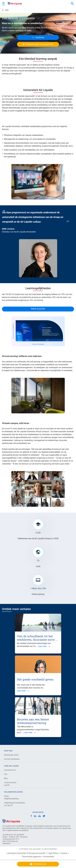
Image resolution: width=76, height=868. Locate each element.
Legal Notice (53, 853)
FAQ (6, 774)
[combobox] (72, 4)
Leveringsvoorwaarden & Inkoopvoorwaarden (26, 853)
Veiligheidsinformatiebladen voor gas (13, 804)
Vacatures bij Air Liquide (10, 784)
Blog (6, 778)
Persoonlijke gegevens (32, 857)
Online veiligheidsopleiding (11, 797)
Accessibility (49, 857)
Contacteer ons (10, 770)
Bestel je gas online (11, 755)
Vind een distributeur (12, 759)
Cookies (64, 853)
